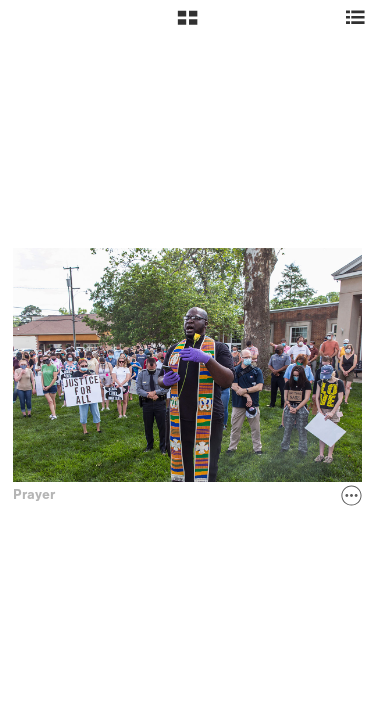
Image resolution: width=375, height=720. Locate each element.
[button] (187, 25)
